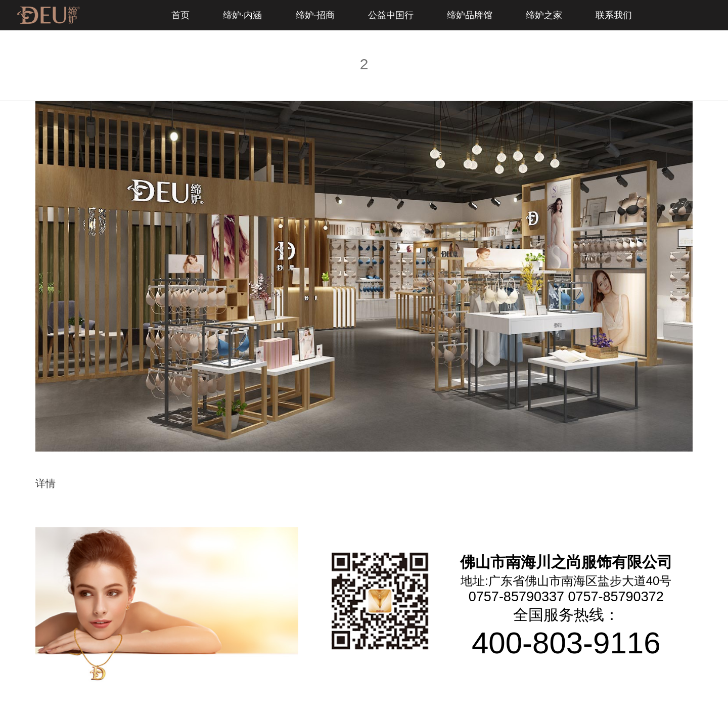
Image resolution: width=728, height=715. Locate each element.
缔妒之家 (544, 15)
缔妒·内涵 (242, 15)
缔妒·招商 (315, 15)
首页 (180, 15)
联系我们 (614, 15)
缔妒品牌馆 (470, 15)
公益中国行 (391, 15)
